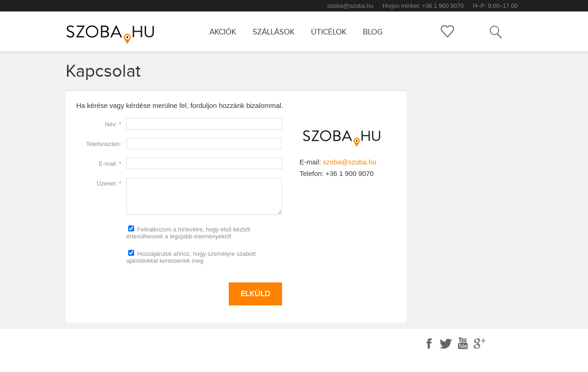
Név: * (113, 124)
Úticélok (329, 32)
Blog (373, 32)
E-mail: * (110, 164)
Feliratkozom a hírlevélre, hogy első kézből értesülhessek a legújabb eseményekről (188, 233)
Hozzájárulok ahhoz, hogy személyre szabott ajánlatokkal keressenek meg (191, 257)
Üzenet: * (109, 183)
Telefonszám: (104, 144)
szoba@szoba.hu (350, 6)
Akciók (223, 32)
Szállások (274, 32)
